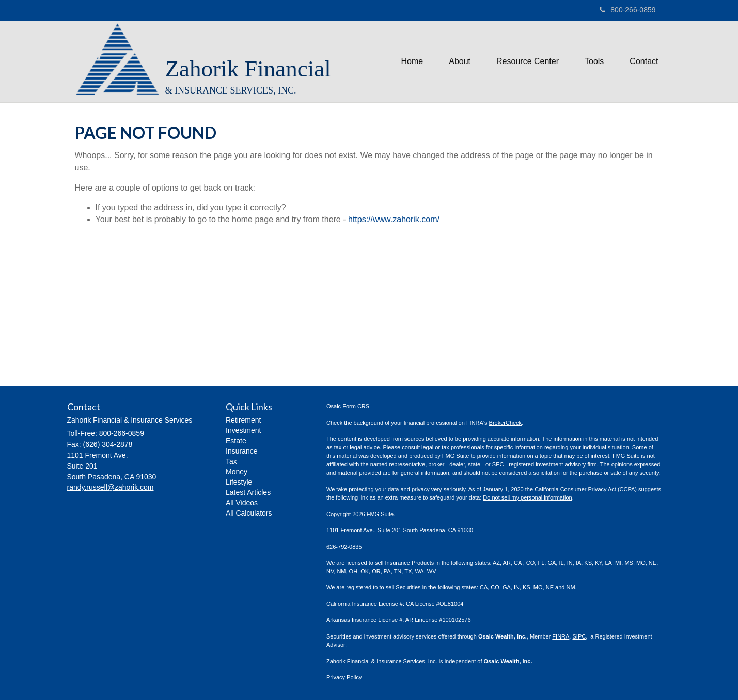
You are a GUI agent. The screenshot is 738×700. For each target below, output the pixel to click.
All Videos (242, 503)
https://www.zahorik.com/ (394, 219)
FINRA (561, 636)
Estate (236, 441)
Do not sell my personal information (527, 497)
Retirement (243, 420)
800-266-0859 (627, 10)
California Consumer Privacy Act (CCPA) (586, 489)
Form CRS (356, 406)
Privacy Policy (344, 677)
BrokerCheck (506, 423)
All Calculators (249, 513)
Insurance (241, 451)
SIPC (579, 636)
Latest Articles (248, 492)
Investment (243, 430)
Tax (231, 461)
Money (237, 472)
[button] (460, 61)
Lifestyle (239, 482)
